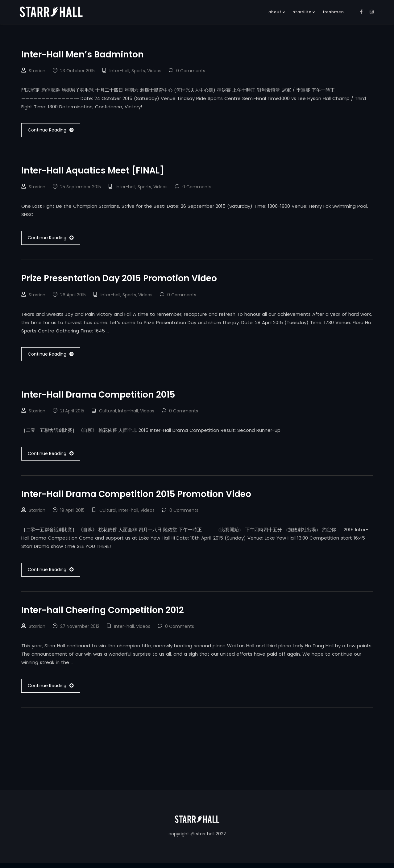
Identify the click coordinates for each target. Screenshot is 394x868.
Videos (154, 72)
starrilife (302, 12)
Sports (138, 72)
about (275, 12)
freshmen (333, 12)
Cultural (108, 414)
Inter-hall (119, 72)
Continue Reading (51, 131)
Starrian (37, 72)
